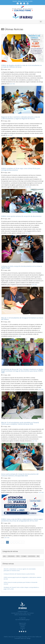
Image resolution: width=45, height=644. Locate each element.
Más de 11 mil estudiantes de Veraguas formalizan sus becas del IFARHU (22, 319)
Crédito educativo (11, 556)
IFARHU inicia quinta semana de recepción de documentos (21, 216)
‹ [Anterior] (2, 542)
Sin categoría (24, 556)
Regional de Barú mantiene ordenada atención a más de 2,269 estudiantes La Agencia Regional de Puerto (21, 118)
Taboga (28, 638)
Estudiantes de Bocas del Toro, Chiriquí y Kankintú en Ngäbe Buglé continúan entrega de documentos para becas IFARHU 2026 (22, 371)
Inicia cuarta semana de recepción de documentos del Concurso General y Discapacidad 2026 (20, 475)
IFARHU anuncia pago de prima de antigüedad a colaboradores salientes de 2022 (22, 578)
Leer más (12, 84)
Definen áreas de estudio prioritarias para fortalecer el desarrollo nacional (21, 583)
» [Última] (23, 542)
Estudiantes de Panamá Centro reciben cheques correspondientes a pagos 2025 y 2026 (21, 588)
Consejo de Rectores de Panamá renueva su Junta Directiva (19, 574)
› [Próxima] (21, 542)
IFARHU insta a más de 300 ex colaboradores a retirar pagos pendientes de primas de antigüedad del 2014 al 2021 (22, 520)
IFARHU (18, 556)
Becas (38, 556)
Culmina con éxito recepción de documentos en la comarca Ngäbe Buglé (22, 267)
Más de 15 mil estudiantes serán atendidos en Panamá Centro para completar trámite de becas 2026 (20, 423)
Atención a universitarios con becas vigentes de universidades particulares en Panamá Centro (20, 570)
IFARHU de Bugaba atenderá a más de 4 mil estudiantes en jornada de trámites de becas (21, 66)
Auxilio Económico (32, 556)
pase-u (5, 556)
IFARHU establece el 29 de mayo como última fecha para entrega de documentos (21, 169)
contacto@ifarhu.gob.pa (23, 620)
